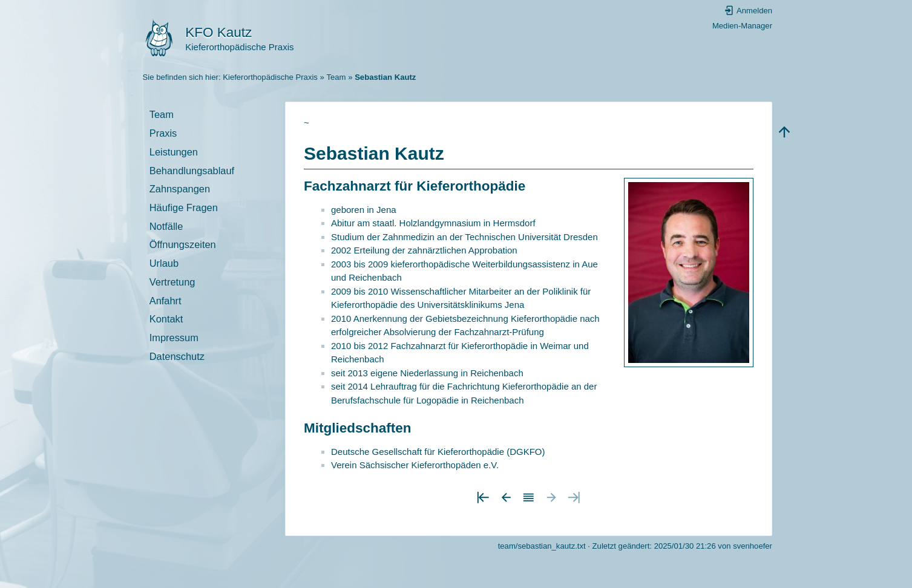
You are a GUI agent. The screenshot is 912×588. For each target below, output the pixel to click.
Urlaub (164, 263)
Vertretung (172, 282)
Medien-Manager (742, 26)
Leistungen (174, 152)
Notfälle (166, 226)
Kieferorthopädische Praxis (270, 77)
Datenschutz (177, 356)
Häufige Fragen (184, 207)
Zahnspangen (180, 189)
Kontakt (166, 319)
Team (336, 77)
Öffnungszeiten (183, 244)
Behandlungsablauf (192, 171)
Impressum (174, 338)
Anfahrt (166, 301)
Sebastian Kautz (385, 77)
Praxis (163, 133)
